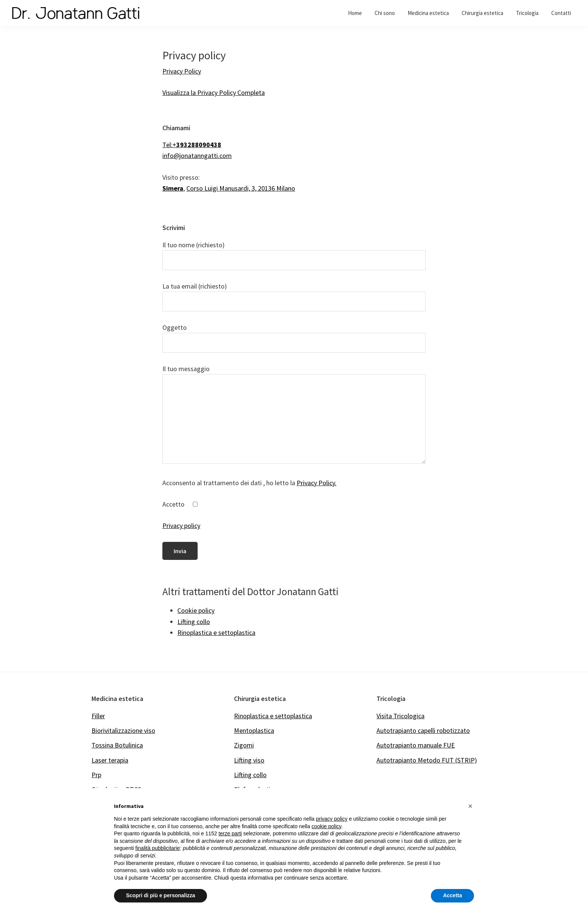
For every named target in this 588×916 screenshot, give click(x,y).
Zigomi (244, 745)
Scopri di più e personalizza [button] (160, 895)
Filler (98, 716)
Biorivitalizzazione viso (123, 730)
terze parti (230, 833)
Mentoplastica (254, 730)
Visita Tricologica (400, 716)
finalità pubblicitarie (158, 848)
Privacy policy (181, 526)
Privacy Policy (182, 71)
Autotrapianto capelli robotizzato (423, 730)
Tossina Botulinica (117, 745)
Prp (96, 775)
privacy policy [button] (332, 819)
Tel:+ (192, 145)
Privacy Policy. (316, 483)
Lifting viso (249, 760)
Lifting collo (250, 775)
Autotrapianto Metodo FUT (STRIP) (427, 760)
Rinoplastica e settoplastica (273, 716)
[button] (470, 806)
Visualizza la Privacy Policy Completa (214, 93)
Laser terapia (110, 760)
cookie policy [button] (326, 826)
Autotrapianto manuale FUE (416, 745)
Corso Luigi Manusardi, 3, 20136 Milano (241, 188)
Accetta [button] (452, 895)
